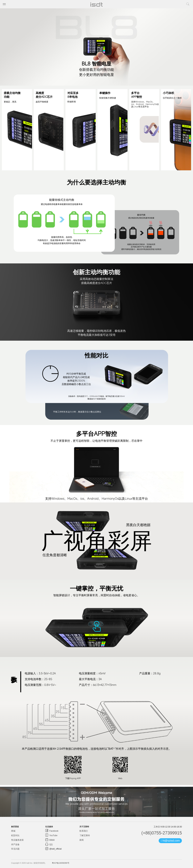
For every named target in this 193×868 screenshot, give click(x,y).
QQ (51, 845)
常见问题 (15, 849)
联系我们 (84, 831)
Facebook (54, 831)
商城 (13, 831)
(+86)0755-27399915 (162, 833)
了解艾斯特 (85, 835)
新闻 (82, 840)
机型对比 (15, 835)
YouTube (53, 835)
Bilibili (52, 840)
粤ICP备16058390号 (61, 863)
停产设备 (15, 845)
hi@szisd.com (170, 841)
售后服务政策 (17, 840)
